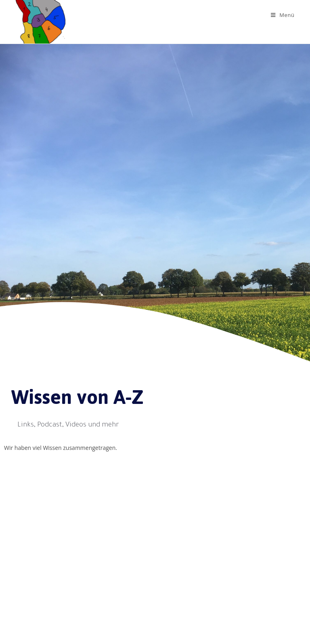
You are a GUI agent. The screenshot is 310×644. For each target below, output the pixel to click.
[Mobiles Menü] (283, 15)
